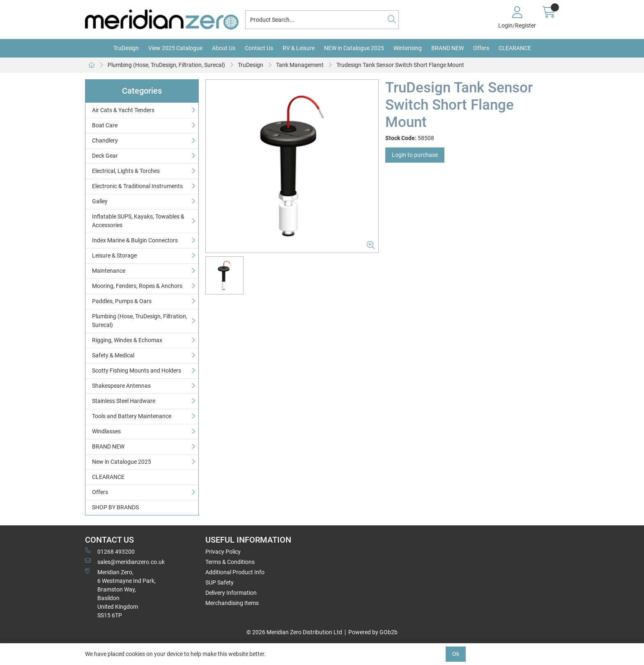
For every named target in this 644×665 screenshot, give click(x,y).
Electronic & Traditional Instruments (137, 186)
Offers (481, 48)
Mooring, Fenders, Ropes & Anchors (137, 286)
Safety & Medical (113, 355)
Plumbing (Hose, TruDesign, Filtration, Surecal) (166, 65)
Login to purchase (415, 155)
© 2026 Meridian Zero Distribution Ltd (294, 632)
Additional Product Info (235, 572)
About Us (224, 48)
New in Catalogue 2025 (122, 462)
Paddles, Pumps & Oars (122, 301)
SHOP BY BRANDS (115, 507)
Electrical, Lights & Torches (126, 171)
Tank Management (300, 65)
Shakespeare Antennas (121, 386)
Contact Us (259, 48)
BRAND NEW (447, 48)
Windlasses (106, 431)
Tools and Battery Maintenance (132, 416)
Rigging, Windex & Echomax (127, 340)
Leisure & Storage (114, 255)
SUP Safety (220, 582)
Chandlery (105, 140)
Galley (100, 201)
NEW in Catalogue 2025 (354, 48)
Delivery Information (231, 593)
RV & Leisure (299, 48)
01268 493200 (110, 551)
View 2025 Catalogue (175, 48)
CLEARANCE (515, 48)
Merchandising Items (232, 603)
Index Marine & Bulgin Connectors (135, 240)
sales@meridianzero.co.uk (125, 561)
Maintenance (109, 271)
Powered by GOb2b (373, 632)
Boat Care (105, 125)
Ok (456, 654)
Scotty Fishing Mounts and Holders (137, 370)
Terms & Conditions (230, 562)
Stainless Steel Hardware (124, 401)
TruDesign (126, 48)
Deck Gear (105, 156)
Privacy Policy (223, 552)
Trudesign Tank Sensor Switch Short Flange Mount (400, 65)
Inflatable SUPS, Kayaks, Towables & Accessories (138, 221)
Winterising (408, 48)
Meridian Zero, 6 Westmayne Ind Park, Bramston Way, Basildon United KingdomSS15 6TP (120, 593)
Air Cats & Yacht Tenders (123, 110)
